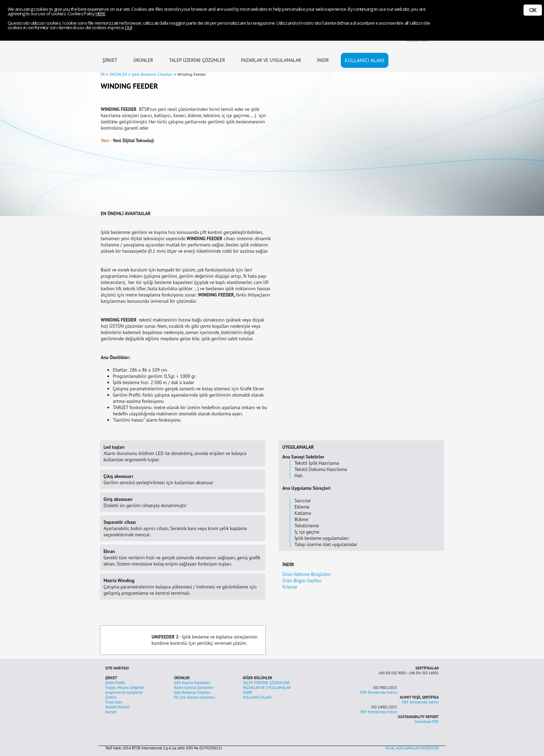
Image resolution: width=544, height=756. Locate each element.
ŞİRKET (110, 60)
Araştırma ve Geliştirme (124, 692)
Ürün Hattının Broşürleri (307, 574)
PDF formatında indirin (379, 692)
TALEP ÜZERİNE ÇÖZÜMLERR (266, 683)
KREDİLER (431, 748)
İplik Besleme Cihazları (192, 692)
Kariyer (111, 712)
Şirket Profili (115, 683)
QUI (128, 27)
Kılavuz (290, 587)
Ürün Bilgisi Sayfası (302, 580)
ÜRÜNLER (143, 60)
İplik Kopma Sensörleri (192, 683)
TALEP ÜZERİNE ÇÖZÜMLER (197, 60)
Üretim (111, 697)
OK (533, 10)
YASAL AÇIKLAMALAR (402, 748)
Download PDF (427, 722)
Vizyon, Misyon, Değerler (125, 688)
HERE (100, 14)
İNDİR (323, 60)
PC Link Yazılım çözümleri (195, 697)
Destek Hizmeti (117, 707)
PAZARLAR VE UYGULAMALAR (271, 60)
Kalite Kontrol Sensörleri (194, 688)
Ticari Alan (114, 702)
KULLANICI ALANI (365, 60)
